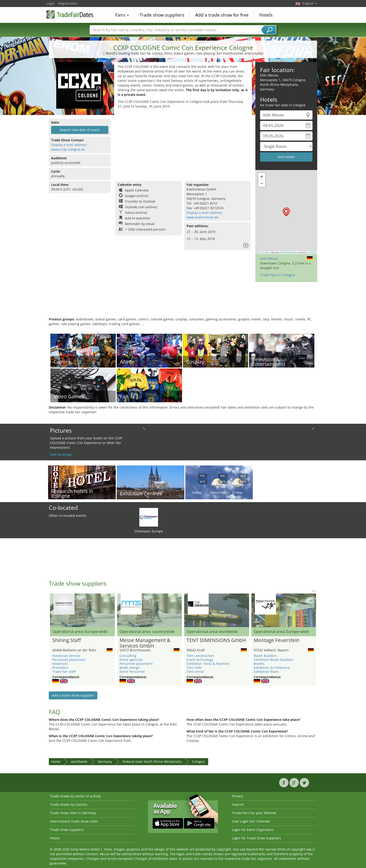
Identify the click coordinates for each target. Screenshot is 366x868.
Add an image (61, 454)
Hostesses (60, 664)
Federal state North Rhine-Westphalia (152, 762)
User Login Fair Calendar (251, 821)
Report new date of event (80, 130)
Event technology (200, 660)
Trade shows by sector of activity (75, 796)
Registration (68, 3)
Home (56, 762)
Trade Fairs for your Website (254, 813)
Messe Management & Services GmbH (145, 643)
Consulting (128, 656)
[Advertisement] (183, 144)
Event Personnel (132, 672)
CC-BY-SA (312, 253)
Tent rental (195, 672)
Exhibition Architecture (272, 668)
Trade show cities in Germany (73, 813)
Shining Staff (67, 640)
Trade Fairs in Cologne (278, 275)
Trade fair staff (64, 672)
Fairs (122, 15)
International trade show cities (74, 821)
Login (51, 3)
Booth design (130, 668)
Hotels (266, 15)
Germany (105, 762)
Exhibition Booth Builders (274, 660)
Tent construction (200, 656)
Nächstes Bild (246, 610)
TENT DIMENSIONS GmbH (216, 640)
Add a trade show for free (222, 15)
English (310, 3)
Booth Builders (265, 656)
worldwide (79, 762)
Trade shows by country (69, 804)
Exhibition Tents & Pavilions (208, 664)
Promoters (60, 668)
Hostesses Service (66, 656)
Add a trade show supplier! (73, 695)
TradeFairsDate (70, 14)
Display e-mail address (69, 145)
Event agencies (131, 660)
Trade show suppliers (162, 15)
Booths (259, 664)
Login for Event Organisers (253, 830)
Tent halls (194, 668)
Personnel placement (69, 660)
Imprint (238, 804)
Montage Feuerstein (277, 640)
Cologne (198, 762)
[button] (286, 212)
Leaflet (265, 253)
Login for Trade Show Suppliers (257, 838)
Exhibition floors (266, 672)
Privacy (238, 796)
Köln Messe (269, 259)
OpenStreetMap (289, 253)
